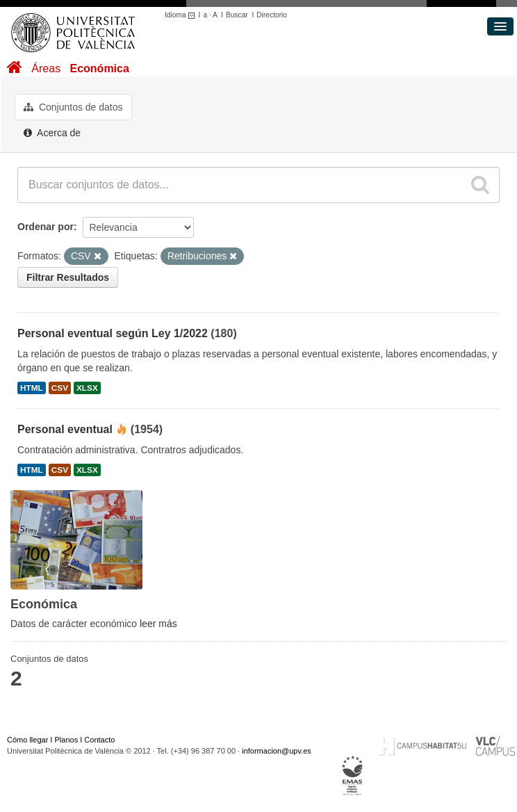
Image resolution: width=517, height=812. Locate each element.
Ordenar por (46, 227)
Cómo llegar (27, 740)
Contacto (99, 740)
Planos (67, 740)
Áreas (46, 68)
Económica (99, 68)
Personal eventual (65, 429)
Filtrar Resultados (68, 277)
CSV (60, 388)
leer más (158, 624)
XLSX (87, 388)
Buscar (237, 15)
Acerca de (52, 133)
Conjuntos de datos (73, 107)
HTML (32, 388)
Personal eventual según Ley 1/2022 (113, 333)
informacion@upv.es (277, 751)
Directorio (272, 15)
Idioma (182, 15)
